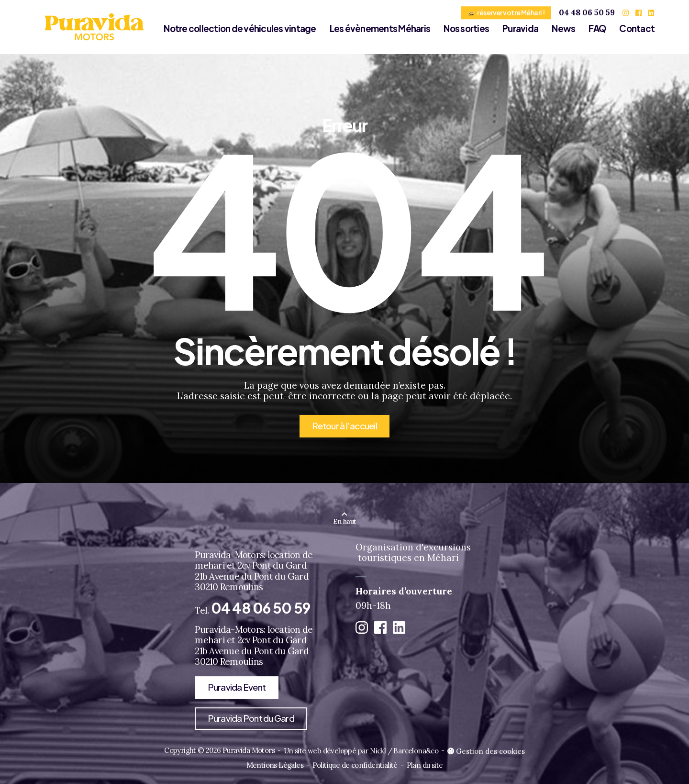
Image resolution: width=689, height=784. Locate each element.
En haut (344, 521)
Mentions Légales (275, 765)
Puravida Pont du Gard (251, 718)
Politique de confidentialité (355, 765)
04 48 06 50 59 (587, 12)
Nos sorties (466, 28)
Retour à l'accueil (344, 426)
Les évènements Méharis (380, 28)
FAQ (597, 28)
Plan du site (425, 765)
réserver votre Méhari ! (506, 12)
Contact (637, 28)
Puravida (520, 28)
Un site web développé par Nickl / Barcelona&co (361, 751)
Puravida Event (237, 687)
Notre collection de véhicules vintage (240, 28)
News (563, 28)
